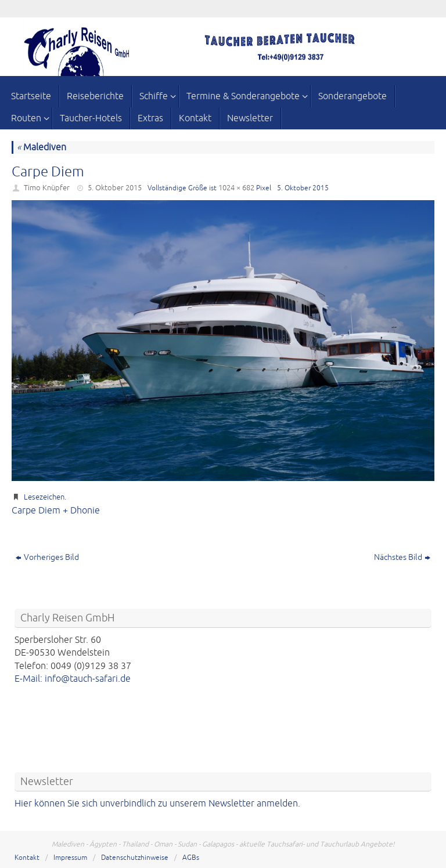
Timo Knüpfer (47, 188)
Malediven (42, 147)
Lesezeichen (44, 497)
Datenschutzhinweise (135, 858)
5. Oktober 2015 (115, 188)
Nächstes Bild (402, 557)
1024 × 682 (236, 188)
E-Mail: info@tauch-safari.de (73, 679)
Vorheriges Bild (47, 557)
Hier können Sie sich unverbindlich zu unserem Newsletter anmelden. (157, 804)
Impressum (70, 858)
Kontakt (27, 858)
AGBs (191, 858)
